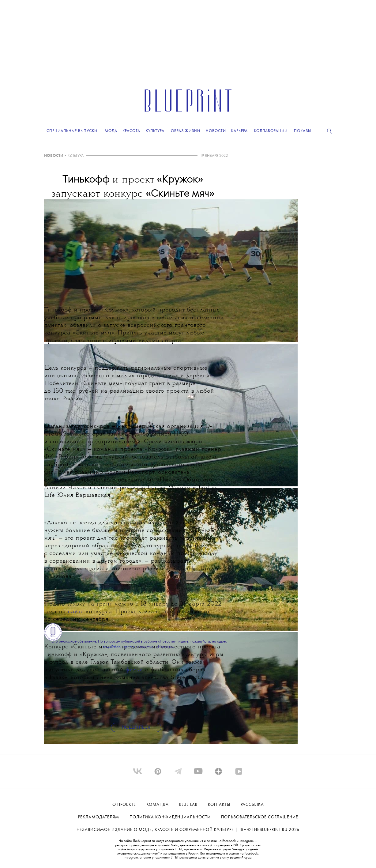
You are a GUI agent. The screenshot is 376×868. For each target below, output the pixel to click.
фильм (134, 670)
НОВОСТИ (54, 156)
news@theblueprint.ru (120, 647)
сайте (76, 612)
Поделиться (136, 728)
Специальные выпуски (72, 131)
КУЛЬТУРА (75, 156)
